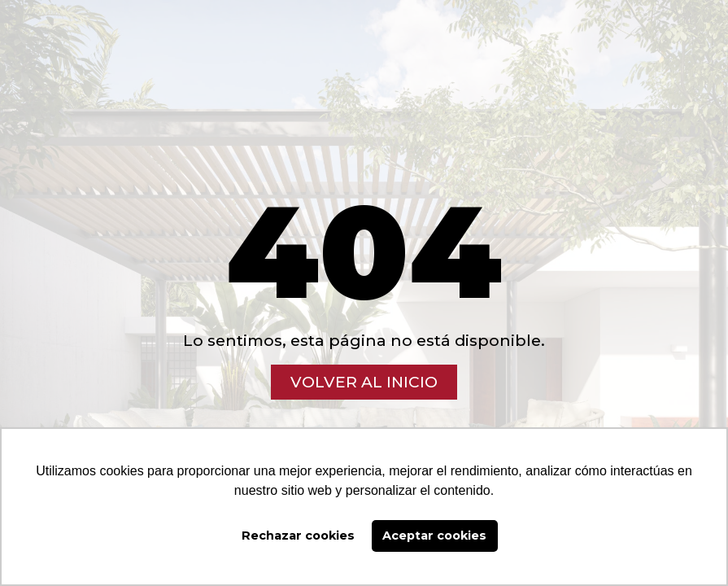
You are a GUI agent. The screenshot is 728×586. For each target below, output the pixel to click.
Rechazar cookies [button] (298, 536)
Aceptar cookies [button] (434, 536)
